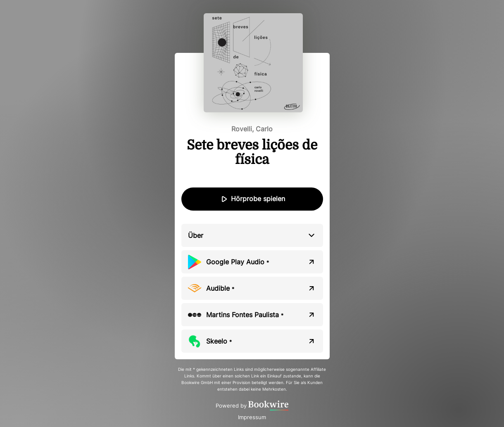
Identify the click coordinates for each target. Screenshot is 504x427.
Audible (220, 288)
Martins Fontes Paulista (245, 315)
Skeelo (219, 341)
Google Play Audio (238, 262)
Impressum (252, 417)
